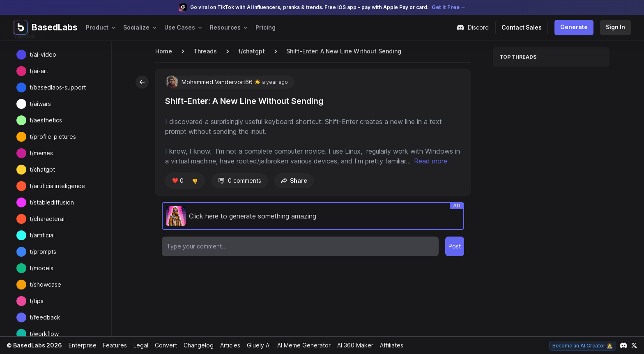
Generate (575, 27)
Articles (227, 345)
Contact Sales (525, 27)
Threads (204, 51)
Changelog (195, 345)
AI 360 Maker (352, 345)
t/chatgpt (250, 51)
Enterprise (80, 345)
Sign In (616, 27)
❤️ (177, 191)
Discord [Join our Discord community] (477, 28)
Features (113, 345)
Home (163, 51)
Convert (163, 345)
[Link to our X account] (634, 345)
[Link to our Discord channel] (623, 345)
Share (293, 190)
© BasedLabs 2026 (33, 345)
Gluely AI (256, 345)
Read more (185, 171)
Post (455, 256)
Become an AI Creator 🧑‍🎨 (583, 346)
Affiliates (389, 345)
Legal (138, 345)
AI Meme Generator (301, 345)
